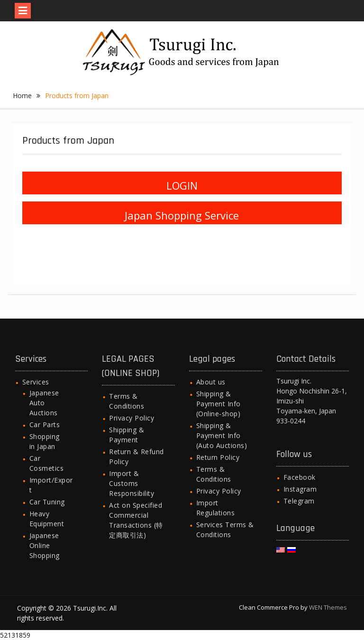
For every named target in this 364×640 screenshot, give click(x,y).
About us (211, 382)
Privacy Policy (132, 418)
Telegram (299, 501)
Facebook (300, 477)
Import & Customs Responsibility (132, 483)
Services (36, 382)
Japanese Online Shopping (45, 545)
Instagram (300, 489)
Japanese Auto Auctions (44, 403)
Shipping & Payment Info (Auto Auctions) (222, 435)
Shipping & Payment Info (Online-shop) (218, 404)
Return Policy (218, 457)
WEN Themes (328, 607)
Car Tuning (47, 502)
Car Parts (45, 425)
